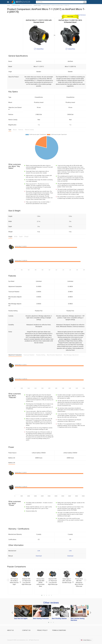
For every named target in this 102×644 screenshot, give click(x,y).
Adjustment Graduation (15, 355)
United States (86, 640)
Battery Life (12, 463)
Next (85, 580)
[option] (20, 582)
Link (39, 551)
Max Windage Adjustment (71, 355)
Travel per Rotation (29, 355)
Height (10, 237)
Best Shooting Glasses (59, 619)
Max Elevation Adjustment (54, 355)
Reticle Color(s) (29, 130)
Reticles (21, 130)
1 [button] (42, 595)
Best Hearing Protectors (41, 619)
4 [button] (49, 595)
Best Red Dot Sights (21, 619)
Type (10, 130)
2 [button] (44, 595)
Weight (26, 237)
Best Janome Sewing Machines (78, 619)
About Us (10, 630)
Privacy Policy (42, 630)
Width (16, 237)
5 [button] (51, 595)
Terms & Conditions (59, 630)
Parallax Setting (41, 355)
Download (39, 556)
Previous (8, 580)
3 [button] (47, 595)
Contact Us (26, 630)
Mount (15, 130)
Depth (21, 237)
